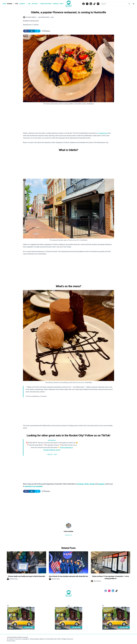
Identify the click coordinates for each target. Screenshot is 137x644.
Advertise (56, 4)
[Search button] (129, 4)
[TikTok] (94, 4)
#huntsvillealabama (66, 447)
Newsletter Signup (46, 4)
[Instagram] (87, 4)
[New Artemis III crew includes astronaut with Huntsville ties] (69, 562)
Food (17, 4)
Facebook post (103, 133)
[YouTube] (98, 4)
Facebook (80, 484)
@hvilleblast (52, 440)
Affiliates (36, 4)
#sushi (58, 450)
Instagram (101, 484)
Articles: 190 (68, 535)
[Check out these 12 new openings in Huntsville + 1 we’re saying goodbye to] (111, 562)
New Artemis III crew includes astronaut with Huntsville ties (69, 576)
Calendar (23, 4)
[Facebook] (84, 4)
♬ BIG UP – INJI (52, 454)
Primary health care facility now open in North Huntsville (26, 576)
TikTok (86, 484)
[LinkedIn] (91, 4)
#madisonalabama (49, 450)
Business (11, 4)
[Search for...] (114, 4)
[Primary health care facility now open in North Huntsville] (26, 562)
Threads (92, 484)
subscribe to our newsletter (34, 486)
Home (4, 4)
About (62, 4)
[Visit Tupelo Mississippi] (21, 618)
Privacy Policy (11, 641)
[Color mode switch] (134, 4)
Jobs (29, 4)
